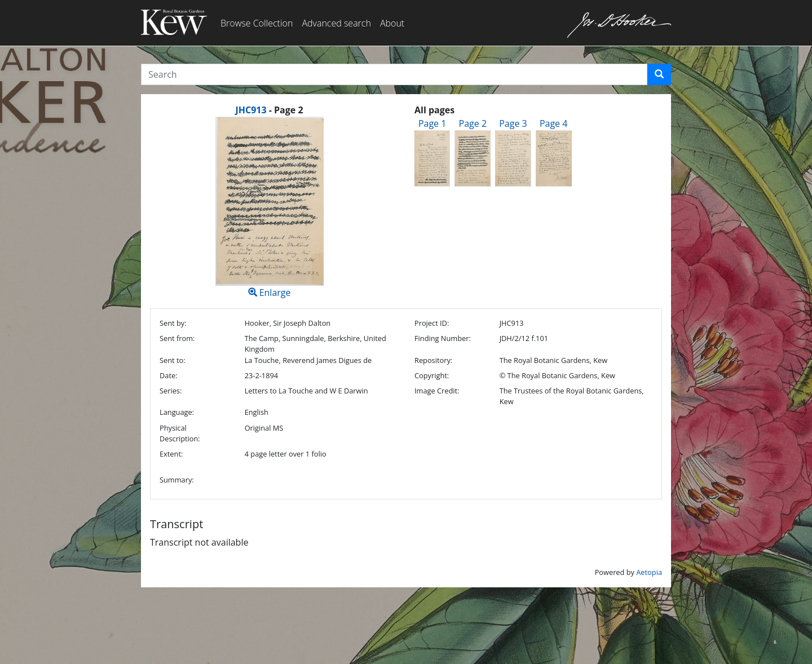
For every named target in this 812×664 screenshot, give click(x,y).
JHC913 (251, 110)
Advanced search (336, 23)
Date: (169, 375)
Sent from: (177, 338)
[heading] (269, 110)
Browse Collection (257, 23)
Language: (177, 412)
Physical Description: (180, 433)
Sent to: (173, 360)
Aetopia (649, 572)
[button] (659, 74)
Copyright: (432, 375)
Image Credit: (437, 391)
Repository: (433, 360)
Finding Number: (443, 338)
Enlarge (269, 208)
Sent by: (173, 323)
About (392, 23)
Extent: (171, 454)
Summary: (177, 480)
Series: (171, 391)
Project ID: (432, 323)
